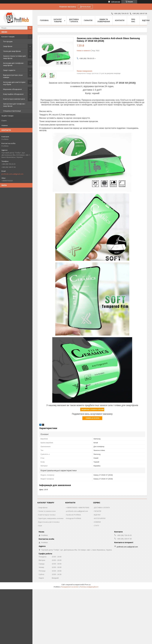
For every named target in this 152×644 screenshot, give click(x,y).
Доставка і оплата (74, 20)
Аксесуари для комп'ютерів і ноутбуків (14, 83)
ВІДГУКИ (97, 515)
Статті (4, 121)
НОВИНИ (97, 522)
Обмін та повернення (104, 20)
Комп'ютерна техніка (47, 515)
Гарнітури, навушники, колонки (51, 518)
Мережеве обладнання (12, 89)
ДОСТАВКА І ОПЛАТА (102, 508)
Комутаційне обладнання (13, 94)
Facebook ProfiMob (74, 515)
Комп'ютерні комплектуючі (14, 99)
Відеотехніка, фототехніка (49, 522)
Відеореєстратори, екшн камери (13, 76)
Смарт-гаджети (9, 70)
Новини (5, 125)
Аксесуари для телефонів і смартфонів (13, 64)
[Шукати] (30, 28)
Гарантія (88, 20)
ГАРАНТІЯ (98, 511)
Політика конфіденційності (89, 587)
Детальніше (85, 7)
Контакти (120, 20)
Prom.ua (88, 585)
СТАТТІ (96, 526)
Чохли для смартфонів (12, 51)
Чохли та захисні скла (47, 511)
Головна (44, 20)
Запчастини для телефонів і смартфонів (14, 105)
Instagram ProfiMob (74, 518)
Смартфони (8, 46)
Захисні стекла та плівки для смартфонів (14, 57)
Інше (40, 526)
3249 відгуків (116, 2)
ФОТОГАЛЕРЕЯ (100, 518)
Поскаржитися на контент (70, 587)
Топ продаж (8, 41)
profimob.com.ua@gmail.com (12, 174)
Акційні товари (7, 116)
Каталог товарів (8, 37)
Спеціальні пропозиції (12, 111)
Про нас (133, 20)
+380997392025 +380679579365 (78, 508)
